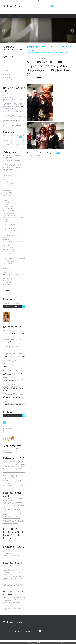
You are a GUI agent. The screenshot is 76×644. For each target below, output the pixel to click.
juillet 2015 (6, 64)
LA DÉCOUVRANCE (8, 220)
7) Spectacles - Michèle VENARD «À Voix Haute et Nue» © (14, 473)
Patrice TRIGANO (8, 247)
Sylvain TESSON (8, 272)
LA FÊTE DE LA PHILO (9, 222)
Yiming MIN (6, 285)
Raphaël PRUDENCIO (9, 256)
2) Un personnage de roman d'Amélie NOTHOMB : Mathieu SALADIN (13, 517)
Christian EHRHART (9, 184)
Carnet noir (6, 124)
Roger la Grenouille (12, 194)
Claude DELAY (7, 192)
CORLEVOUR (7, 196)
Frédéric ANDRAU (8, 207)
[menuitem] (8, 16)
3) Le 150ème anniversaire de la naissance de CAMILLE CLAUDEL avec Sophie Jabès (13, 482)
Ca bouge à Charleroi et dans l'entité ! (14, 117)
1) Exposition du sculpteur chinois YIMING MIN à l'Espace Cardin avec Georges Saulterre (13, 477)
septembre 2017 (8, 60)
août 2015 (6, 62)
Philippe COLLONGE (9, 249)
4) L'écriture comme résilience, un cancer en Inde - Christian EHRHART (13, 510)
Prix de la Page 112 (8, 252)
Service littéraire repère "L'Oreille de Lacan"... (13, 354)
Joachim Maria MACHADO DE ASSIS (13, 217)
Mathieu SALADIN (8, 239)
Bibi (4, 177)
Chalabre (14, 124)
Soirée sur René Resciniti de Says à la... (14, 403)
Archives (17, 16)
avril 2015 (6, 71)
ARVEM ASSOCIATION (16, 126)
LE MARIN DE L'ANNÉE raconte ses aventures (13, 573)
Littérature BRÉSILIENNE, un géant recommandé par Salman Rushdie (13, 566)
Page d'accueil (30, 50)
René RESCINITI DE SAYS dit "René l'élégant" (13, 609)
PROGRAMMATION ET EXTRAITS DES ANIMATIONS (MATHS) (14, 165)
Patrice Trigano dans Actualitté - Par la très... (14, 371)
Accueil (8, 16)
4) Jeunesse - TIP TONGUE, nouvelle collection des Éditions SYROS (13, 469)
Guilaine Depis (12, 6)
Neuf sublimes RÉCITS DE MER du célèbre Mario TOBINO (13, 570)
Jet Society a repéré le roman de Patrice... (12, 340)
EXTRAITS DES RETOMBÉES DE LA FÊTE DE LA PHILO (14, 229)
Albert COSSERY (7, 175)
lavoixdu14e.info (17, 105)
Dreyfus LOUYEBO (8, 200)
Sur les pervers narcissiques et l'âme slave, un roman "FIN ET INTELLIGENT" (14, 585)
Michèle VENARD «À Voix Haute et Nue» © (14, 242)
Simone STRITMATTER (9, 268)
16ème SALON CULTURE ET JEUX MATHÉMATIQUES (12, 169)
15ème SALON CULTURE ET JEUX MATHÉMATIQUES (12, 157)
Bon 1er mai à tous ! (9, 100)
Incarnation (15, 94)
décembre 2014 (7, 79)
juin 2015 (6, 66)
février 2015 (6, 75)
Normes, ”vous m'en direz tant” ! (12, 107)
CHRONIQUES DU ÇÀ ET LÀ (11, 188)
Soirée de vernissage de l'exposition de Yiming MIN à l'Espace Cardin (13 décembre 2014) (48, 68)
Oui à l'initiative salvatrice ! (10, 96)
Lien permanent (32, 153)
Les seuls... (6, 94)
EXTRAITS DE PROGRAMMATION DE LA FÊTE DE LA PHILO (14, 225)
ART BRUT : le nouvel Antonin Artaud (13, 576)
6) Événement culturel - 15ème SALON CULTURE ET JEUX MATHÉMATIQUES (14, 462)
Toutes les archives (8, 82)
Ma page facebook (8, 452)
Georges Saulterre (40, 82)
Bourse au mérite (8, 179)
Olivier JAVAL (7, 245)
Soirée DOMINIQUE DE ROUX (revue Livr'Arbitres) (13, 556)
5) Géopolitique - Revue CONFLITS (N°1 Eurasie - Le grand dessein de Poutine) (14, 465)
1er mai (5, 126)
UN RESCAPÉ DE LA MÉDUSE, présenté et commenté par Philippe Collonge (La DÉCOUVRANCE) (14, 599)
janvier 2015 (6, 77)
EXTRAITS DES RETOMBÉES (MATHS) (12, 161)
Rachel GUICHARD (8, 254)
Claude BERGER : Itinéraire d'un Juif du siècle (14, 603)
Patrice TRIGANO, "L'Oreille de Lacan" (14, 582)
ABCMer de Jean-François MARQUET (13, 606)
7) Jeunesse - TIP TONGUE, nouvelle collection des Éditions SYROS (13, 499)
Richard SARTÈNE (8, 264)
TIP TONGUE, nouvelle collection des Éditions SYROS (13, 275)
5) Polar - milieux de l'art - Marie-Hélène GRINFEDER (14, 507)
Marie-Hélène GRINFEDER (10, 235)
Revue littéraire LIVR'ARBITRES (12, 262)
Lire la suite (20, 51)
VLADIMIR (6, 280)
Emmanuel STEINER (9, 202)
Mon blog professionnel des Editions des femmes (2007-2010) (13, 449)
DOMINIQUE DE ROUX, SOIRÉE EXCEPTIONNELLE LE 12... (12, 387)
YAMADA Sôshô (7, 282)
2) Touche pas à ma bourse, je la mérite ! (14, 486)
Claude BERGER (7, 190)
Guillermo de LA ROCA (9, 211)
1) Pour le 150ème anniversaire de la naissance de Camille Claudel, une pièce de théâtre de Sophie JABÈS (14, 521)
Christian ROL (7, 186)
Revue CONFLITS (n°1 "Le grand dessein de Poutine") (14, 259)
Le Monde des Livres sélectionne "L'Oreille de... (12, 347)
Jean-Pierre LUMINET (12, 171)
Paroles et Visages (8, 108)
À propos (27, 16)
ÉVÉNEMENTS (7, 205)
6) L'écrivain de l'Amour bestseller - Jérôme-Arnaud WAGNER (13, 503)
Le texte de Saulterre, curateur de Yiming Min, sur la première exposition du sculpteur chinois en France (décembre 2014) (50, 47)
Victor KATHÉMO (8, 278)
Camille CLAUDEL (8, 182)
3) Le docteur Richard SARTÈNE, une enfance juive (13, 514)
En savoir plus (66, 643)
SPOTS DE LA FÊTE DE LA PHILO (14, 233)
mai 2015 (6, 69)
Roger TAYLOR (7, 266)
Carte (6, 291)
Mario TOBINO (7, 237)
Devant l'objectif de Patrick (12, 112)
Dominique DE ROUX (9, 198)
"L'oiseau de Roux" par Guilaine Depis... (14, 379)
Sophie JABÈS (7, 270)
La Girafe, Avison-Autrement (13, 100)
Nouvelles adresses (9, 332)
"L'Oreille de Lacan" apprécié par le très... (13, 363)
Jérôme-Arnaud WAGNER (10, 215)
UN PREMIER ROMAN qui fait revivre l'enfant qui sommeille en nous (13, 579)
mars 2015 (6, 73)
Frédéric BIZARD (8, 209)
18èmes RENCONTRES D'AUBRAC (12, 173)
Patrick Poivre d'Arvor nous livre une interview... (13, 395)
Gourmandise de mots (9, 120)
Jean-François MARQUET (10, 213)
